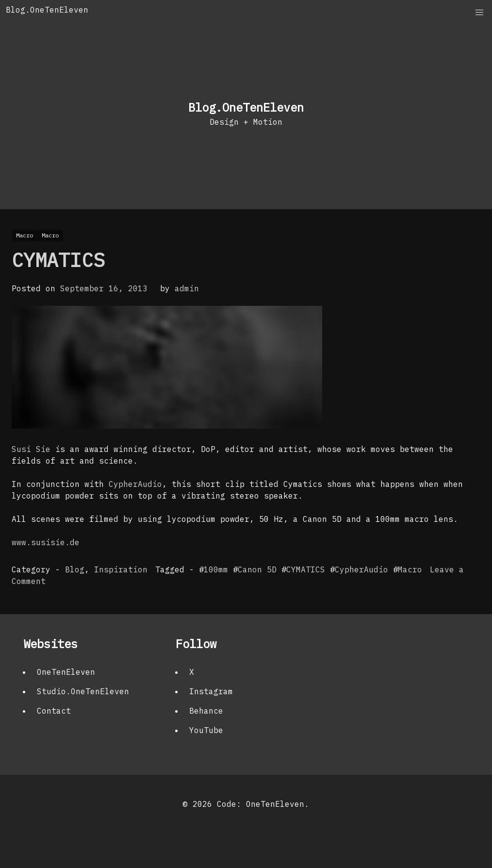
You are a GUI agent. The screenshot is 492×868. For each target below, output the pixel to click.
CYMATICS (58, 260)
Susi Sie (31, 449)
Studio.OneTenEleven (83, 691)
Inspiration (121, 569)
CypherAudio (135, 484)
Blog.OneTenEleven (47, 10)
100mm (216, 569)
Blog (75, 569)
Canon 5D (257, 569)
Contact (54, 711)
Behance (206, 711)
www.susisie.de (46, 542)
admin (187, 288)
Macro (410, 569)
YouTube (206, 730)
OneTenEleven (66, 672)
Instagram (211, 691)
